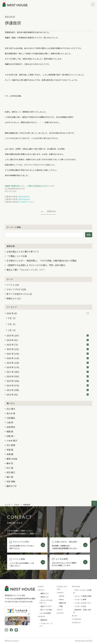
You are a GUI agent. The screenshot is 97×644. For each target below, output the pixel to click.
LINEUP (60, 593)
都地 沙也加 (12, 459)
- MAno (61, 599)
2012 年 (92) (48, 395)
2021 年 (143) (48, 354)
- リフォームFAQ (80, 606)
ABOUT (41, 590)
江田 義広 (11, 418)
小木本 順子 (12, 441)
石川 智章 (11, 445)
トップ (7, 505)
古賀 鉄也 (11, 427)
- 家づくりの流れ (46, 610)
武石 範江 (11, 472)
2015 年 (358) (48, 381)
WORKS (41, 616)
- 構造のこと (44, 593)
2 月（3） (12, 324)
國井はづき (12, 486)
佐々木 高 (11, 413)
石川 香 (10, 468)
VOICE (60, 610)
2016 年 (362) (48, 376)
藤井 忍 (10, 463)
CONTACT (76, 622)
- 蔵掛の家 (62, 603)
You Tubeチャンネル (26, 202)
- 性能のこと (44, 597)
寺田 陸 (10, 450)
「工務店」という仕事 (17, 256)
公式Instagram (24, 199)
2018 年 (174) (48, 367)
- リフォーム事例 (80, 599)
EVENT (41, 587)
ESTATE (60, 613)
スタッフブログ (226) (16, 289)
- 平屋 (60, 606)
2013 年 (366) (48, 390)
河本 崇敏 (11, 481)
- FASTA (61, 596)
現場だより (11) (14, 298)
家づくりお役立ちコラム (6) (19, 294)
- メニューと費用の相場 (82, 596)
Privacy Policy (12, 641)
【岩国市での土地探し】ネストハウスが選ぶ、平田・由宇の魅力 (36, 265)
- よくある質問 (45, 613)
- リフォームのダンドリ (82, 603)
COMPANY (77, 619)
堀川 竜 (10, 477)
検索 (89, 235)
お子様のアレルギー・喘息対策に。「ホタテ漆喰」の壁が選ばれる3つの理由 (41, 261)
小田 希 (10, 422)
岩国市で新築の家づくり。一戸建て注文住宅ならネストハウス (30, 186)
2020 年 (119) (48, 358)
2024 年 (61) (48, 340)
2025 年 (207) (48, 335)
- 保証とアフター (46, 606)
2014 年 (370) (48, 385)
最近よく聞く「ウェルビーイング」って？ (26, 270)
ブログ (17, 505)
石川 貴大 (11, 409)
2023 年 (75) (48, 345)
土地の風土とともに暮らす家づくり (23, 251)
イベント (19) (13, 285)
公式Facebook (23, 197)
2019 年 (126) (48, 363)
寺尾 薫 (10, 454)
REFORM (76, 587)
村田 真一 (11, 436)
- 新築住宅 (43, 620)
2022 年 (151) (48, 349)
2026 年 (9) (48, 313)
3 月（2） (12, 318)
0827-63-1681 (13, 602)
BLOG (75, 616)
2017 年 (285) (48, 372)
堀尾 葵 (10, 431)
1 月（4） (12, 330)
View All (51, 211)
